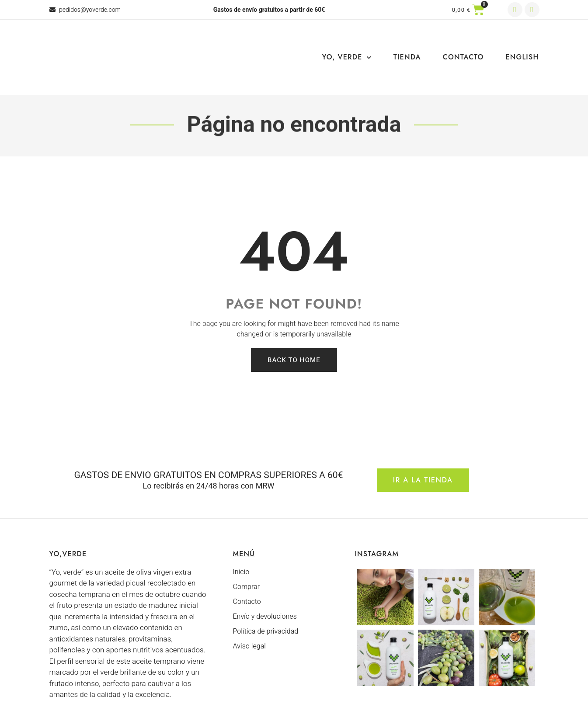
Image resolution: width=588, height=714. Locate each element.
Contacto (463, 57)
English (522, 57)
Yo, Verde (347, 57)
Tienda (407, 57)
